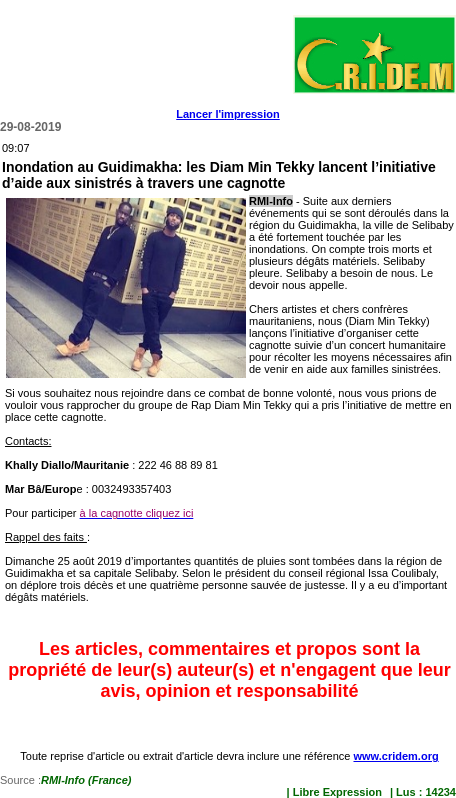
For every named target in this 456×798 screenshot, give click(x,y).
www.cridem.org (395, 756)
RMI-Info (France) (86, 780)
